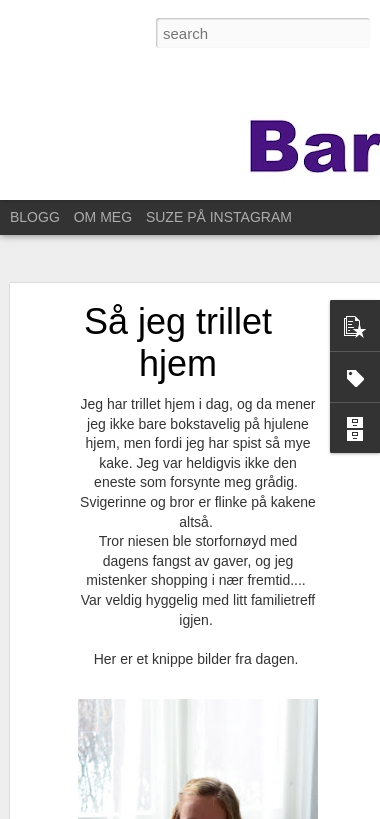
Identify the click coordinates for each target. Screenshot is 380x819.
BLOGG (35, 217)
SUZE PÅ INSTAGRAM (219, 217)
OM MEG (103, 217)
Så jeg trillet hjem (178, 340)
